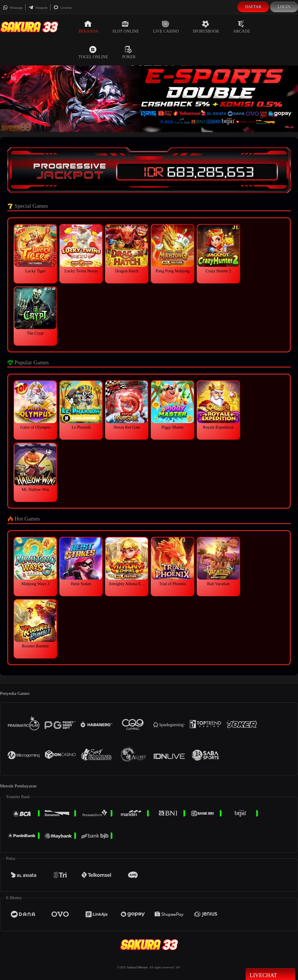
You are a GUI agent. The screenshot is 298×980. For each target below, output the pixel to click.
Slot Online (126, 27)
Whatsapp (13, 8)
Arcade (242, 27)
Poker (129, 52)
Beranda (88, 27)
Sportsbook (206, 27)
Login (284, 7)
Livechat (63, 8)
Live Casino (166, 27)
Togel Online (93, 52)
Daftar (253, 7)
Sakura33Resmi (137, 967)
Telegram (38, 8)
